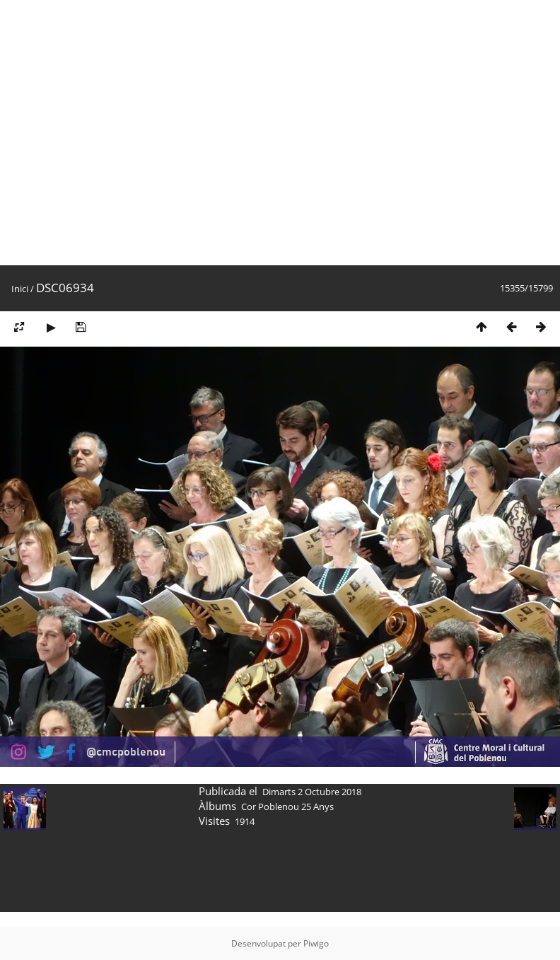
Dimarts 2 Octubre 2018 (312, 792)
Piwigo (316, 943)
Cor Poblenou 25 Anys (287, 806)
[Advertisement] (133, 133)
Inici (20, 289)
